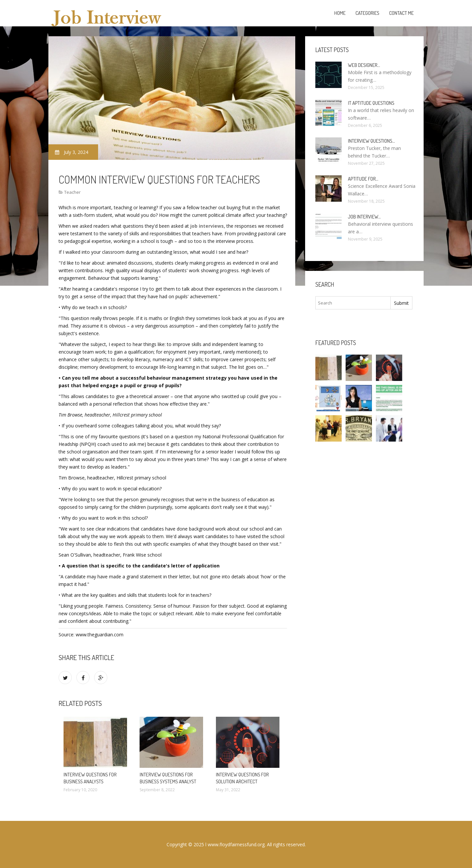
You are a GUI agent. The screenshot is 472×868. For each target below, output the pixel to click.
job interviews (207, 226)
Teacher (72, 192)
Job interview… (364, 217)
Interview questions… (371, 141)
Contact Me (401, 13)
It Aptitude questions (371, 103)
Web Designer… (364, 65)
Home (340, 13)
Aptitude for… (363, 179)
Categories (367, 13)
